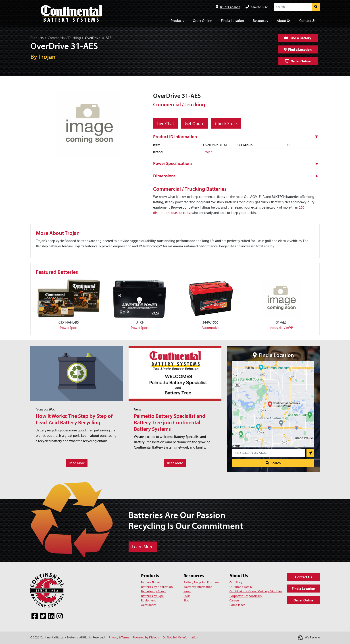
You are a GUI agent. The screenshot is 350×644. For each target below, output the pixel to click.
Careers (234, 600)
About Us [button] (284, 21)
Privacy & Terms (119, 637)
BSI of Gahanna (230, 7)
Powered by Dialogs (146, 637)
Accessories (149, 605)
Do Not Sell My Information (180, 637)
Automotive (210, 328)
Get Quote (195, 123)
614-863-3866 (260, 7)
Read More (77, 463)
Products (37, 38)
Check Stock (226, 123)
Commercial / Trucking (64, 38)
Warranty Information (198, 587)
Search (273, 463)
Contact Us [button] (307, 21)
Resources (194, 575)
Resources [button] (260, 21)
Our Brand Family (241, 587)
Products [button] (177, 21)
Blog (186, 600)
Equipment (148, 600)
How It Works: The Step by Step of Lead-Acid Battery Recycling (74, 419)
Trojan (208, 152)
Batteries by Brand (153, 591)
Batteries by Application (157, 587)
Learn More (143, 547)
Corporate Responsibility (246, 596)
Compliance (237, 605)
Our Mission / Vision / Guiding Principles (256, 591)
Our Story (236, 582)
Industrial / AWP (281, 328)
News (187, 591)
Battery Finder (151, 582)
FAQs (187, 596)
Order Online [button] (202, 21)
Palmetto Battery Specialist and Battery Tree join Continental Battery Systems (170, 422)
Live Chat (165, 123)
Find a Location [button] (232, 21)
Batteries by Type (152, 596)
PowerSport (69, 328)
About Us (239, 575)
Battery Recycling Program (201, 582)
